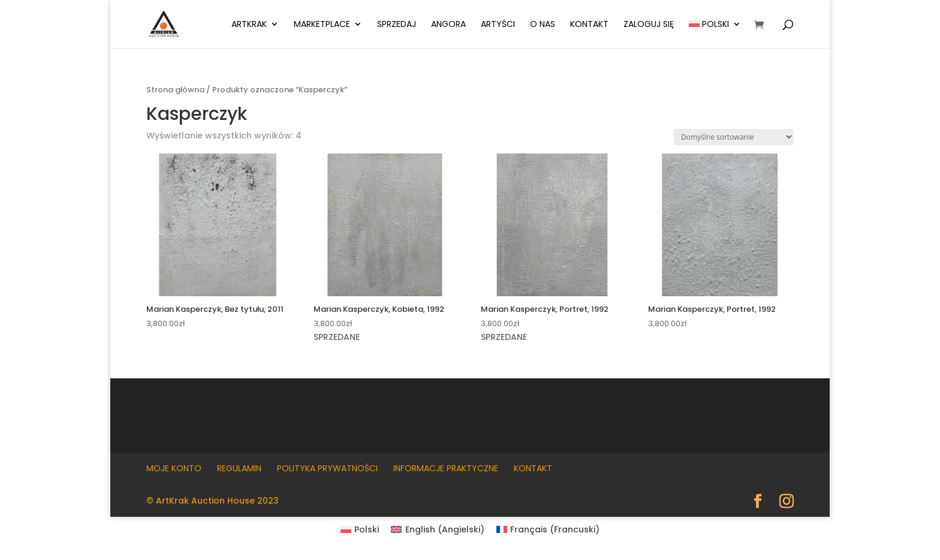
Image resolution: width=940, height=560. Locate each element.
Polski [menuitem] (367, 529)
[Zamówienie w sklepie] (734, 137)
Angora (448, 25)
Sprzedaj (397, 25)
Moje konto (174, 468)
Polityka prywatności (327, 468)
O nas (543, 25)
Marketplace (322, 25)
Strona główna (175, 90)
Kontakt (589, 25)
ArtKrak (249, 25)
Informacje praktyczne (446, 468)
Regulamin (239, 468)
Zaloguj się (649, 25)
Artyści (498, 25)
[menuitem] (715, 34)
